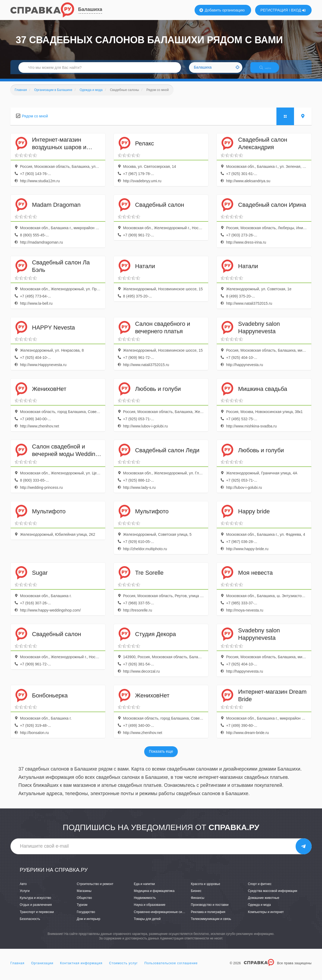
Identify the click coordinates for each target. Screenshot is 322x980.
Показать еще (161, 756)
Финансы (198, 903)
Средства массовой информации (273, 896)
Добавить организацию (222, 10)
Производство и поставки (210, 910)
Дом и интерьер (88, 923)
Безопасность (30, 923)
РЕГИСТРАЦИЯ (274, 10)
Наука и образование (150, 910)
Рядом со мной (35, 121)
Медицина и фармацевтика (154, 896)
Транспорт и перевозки (37, 916)
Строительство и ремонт (95, 888)
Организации (42, 968)
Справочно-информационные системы (163, 916)
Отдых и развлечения (36, 910)
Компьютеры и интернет (266, 916)
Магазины (84, 896)
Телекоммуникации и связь (211, 923)
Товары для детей (147, 923)
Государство (86, 916)
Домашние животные (264, 903)
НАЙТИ (269, 71)
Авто (23, 888)
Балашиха (90, 9)
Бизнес (196, 896)
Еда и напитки (144, 888)
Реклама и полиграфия (208, 916)
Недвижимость (145, 903)
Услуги (25, 896)
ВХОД (298, 10)
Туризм (82, 910)
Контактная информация (81, 968)
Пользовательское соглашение (171, 968)
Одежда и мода (259, 910)
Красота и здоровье (206, 888)
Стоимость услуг (123, 968)
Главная (17, 968)
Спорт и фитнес (260, 888)
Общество (84, 903)
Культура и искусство (35, 903)
